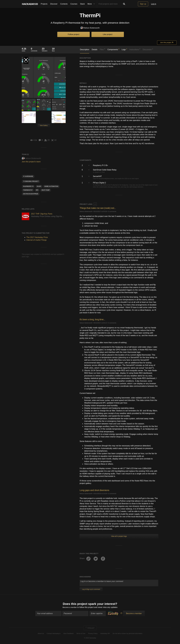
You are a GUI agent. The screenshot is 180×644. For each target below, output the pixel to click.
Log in (154, 4)
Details (95, 50)
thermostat (28, 190)
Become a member (70, 608)
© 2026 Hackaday (90, 638)
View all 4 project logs (119, 536)
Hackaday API (105, 634)
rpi (37, 190)
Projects (44, 4)
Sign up (143, 4)
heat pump (46, 190)
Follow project (74, 34)
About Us (41, 634)
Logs (124, 49)
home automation (51, 186)
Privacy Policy (93, 634)
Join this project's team (31, 162)
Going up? (90, 628)
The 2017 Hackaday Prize (26, 60)
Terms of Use (81, 634)
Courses (74, 4)
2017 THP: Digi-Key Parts (42, 214)
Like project (108, 34)
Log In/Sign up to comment (91, 589)
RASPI (39, 186)
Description (85, 50)
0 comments (112, 211)
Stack (82, 4)
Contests (64, 4)
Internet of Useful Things (36, 240)
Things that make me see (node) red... (99, 208)
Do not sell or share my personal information (128, 634)
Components (113, 49)
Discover (54, 4)
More (92, 4)
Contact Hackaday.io (54, 634)
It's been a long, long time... (93, 319)
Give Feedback (68, 634)
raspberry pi (28, 186)
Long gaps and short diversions (96, 490)
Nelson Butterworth (90, 28)
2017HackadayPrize (31, 194)
